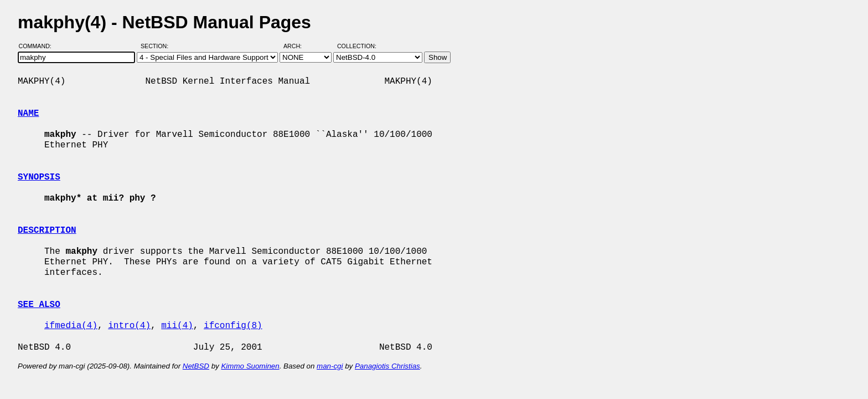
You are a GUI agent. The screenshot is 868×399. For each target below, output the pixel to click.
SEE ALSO (39, 305)
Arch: (298, 46)
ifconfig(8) (233, 326)
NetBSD (196, 366)
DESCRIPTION (47, 231)
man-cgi (330, 366)
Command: (38, 46)
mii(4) (177, 326)
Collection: (357, 46)
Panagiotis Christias (387, 366)
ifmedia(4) (71, 326)
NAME (28, 114)
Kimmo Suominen (250, 366)
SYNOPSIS (39, 177)
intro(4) (129, 326)
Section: (157, 46)
